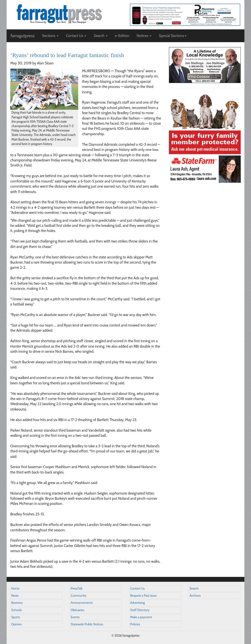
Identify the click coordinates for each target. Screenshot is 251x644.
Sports (16, 617)
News (15, 596)
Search (194, 589)
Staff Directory (140, 610)
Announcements (82, 603)
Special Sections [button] (173, 36)
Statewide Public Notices (87, 624)
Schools (16, 610)
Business (17, 603)
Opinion (17, 624)
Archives (195, 596)
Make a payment (141, 617)
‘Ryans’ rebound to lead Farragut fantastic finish (67, 55)
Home (15, 589)
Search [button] (101, 36)
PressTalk (77, 589)
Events (75, 617)
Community (79, 596)
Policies (135, 624)
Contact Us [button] (76, 36)
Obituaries (78, 610)
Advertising (138, 603)
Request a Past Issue (143, 596)
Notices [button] (144, 36)
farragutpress (23, 36)
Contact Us (137, 589)
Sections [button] (50, 36)
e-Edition (122, 36)
